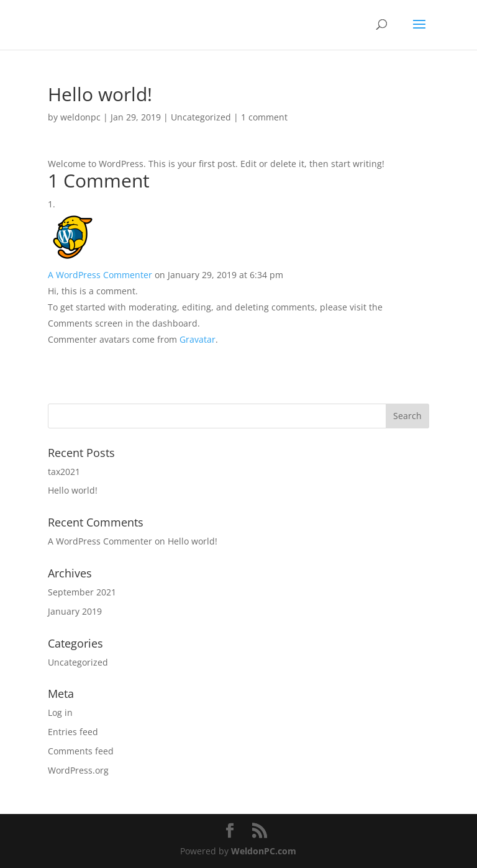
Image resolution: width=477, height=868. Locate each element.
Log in (60, 712)
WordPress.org (78, 770)
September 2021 (82, 592)
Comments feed (81, 751)
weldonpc (80, 117)
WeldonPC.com (264, 851)
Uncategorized (201, 117)
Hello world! (73, 490)
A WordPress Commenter (100, 275)
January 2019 (75, 611)
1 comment (264, 117)
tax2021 (64, 472)
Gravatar (198, 339)
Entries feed (73, 732)
